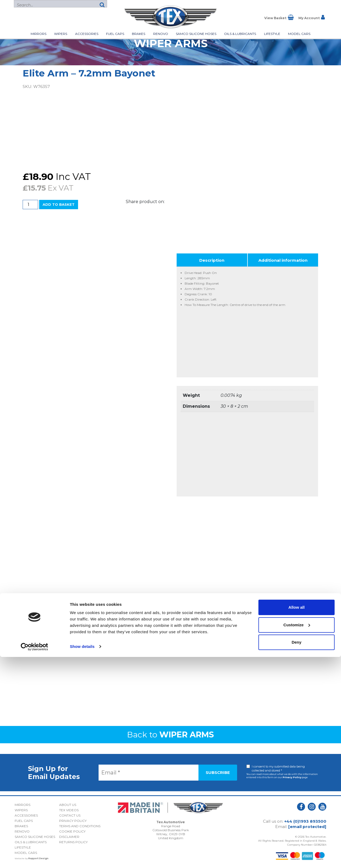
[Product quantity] (30, 205)
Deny (297, 853)
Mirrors (38, 34)
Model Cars (299, 34)
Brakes (139, 34)
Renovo (161, 34)
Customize (297, 836)
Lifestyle (272, 34)
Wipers (61, 34)
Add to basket (59, 204)
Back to (170, 735)
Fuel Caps (115, 34)
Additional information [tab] (283, 260)
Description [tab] (212, 260)
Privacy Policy (292, 777)
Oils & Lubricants (240, 34)
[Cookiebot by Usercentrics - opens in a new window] (34, 858)
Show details (82, 857)
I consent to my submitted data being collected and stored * (278, 768)
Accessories (87, 34)
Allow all (297, 818)
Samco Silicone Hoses (196, 34)
